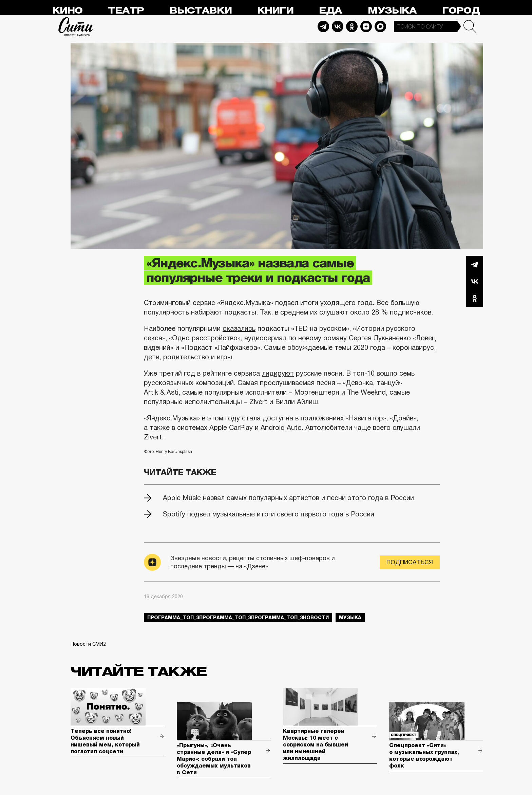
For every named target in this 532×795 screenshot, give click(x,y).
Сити (76, 26)
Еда (330, 11)
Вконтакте (475, 281)
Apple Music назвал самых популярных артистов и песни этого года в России (288, 498)
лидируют (278, 373)
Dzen (366, 26)
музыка (350, 618)
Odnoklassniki (352, 26)
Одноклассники (475, 298)
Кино (67, 11)
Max (380, 26)
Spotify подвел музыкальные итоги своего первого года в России (269, 514)
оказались (239, 328)
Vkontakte (338, 26)
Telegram (323, 26)
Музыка (392, 11)
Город (461, 11)
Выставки (201, 11)
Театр (126, 11)
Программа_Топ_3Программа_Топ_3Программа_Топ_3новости (238, 618)
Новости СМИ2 (88, 644)
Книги (275, 11)
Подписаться (410, 562)
